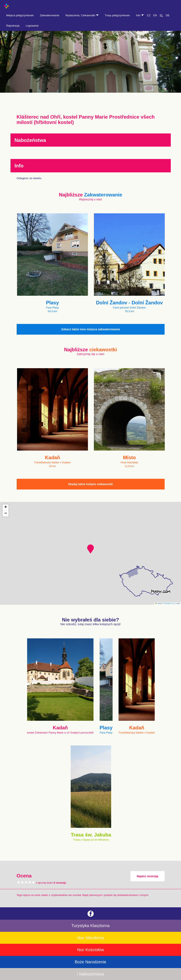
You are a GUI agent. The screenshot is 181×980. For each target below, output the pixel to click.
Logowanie (32, 26)
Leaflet (158, 603)
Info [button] (140, 15)
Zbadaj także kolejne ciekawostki (90, 484)
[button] (90, 549)
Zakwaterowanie (50, 15)
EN (155, 15)
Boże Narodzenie (90, 962)
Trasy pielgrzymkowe (117, 15)
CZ (149, 15)
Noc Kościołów (90, 950)
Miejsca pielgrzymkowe (20, 15)
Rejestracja (13, 26)
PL (161, 15)
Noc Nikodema (90, 938)
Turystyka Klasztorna (91, 926)
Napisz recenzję (147, 876)
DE (168, 15)
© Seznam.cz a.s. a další (171, 603)
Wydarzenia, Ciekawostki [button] (82, 15)
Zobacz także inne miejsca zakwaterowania (91, 329)
